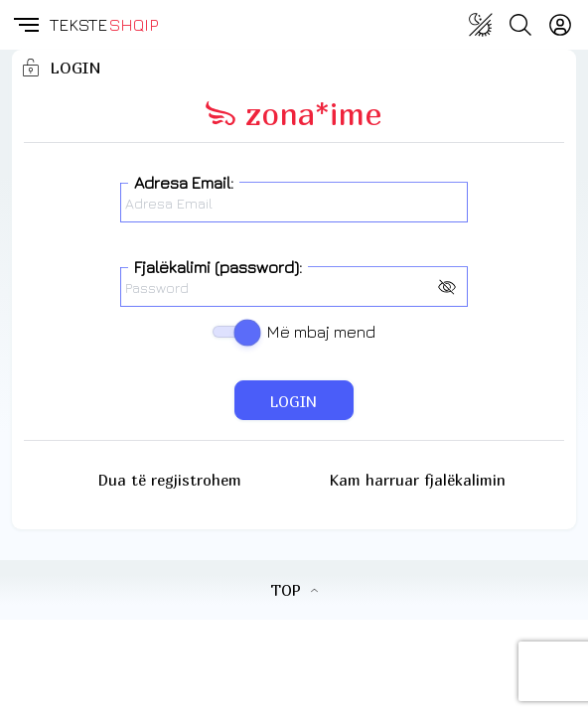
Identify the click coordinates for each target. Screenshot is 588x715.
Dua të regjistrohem (170, 480)
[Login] (560, 25)
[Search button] (520, 25)
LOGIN (294, 401)
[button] (25, 25)
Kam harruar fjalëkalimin (418, 480)
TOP (294, 590)
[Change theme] (481, 25)
